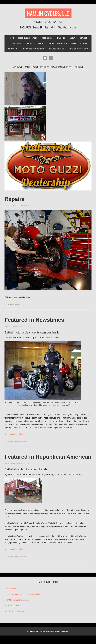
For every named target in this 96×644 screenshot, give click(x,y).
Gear (40, 44)
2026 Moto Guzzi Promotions (17, 608)
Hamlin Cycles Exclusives (15, 620)
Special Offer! (10, 597)
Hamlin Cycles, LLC (48, 13)
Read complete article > (15, 435)
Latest (18, 443)
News (24, 443)
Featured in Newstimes (37, 321)
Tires (75, 44)
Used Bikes (46, 39)
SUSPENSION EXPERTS (58, 44)
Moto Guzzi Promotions (32, 50)
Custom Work (14, 44)
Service (85, 39)
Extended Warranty (79, 50)
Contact (29, 44)
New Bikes (61, 39)
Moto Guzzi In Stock (27, 39)
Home (10, 39)
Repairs (15, 200)
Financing (11, 50)
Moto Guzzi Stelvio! (13, 614)
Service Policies (57, 50)
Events (85, 44)
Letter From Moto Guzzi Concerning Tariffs (22, 603)
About (73, 39)
